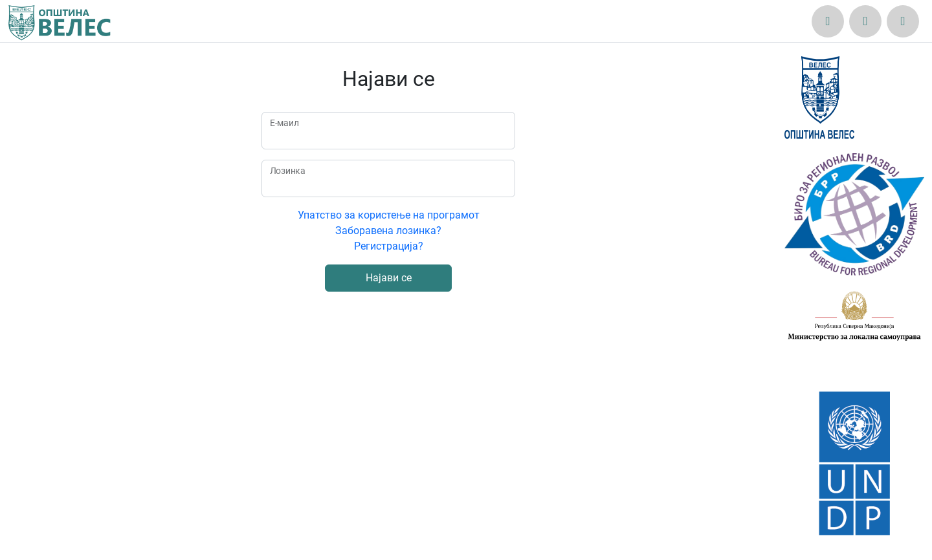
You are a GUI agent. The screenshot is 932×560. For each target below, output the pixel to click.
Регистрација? (389, 246)
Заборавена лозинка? (388, 231)
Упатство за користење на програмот (389, 215)
